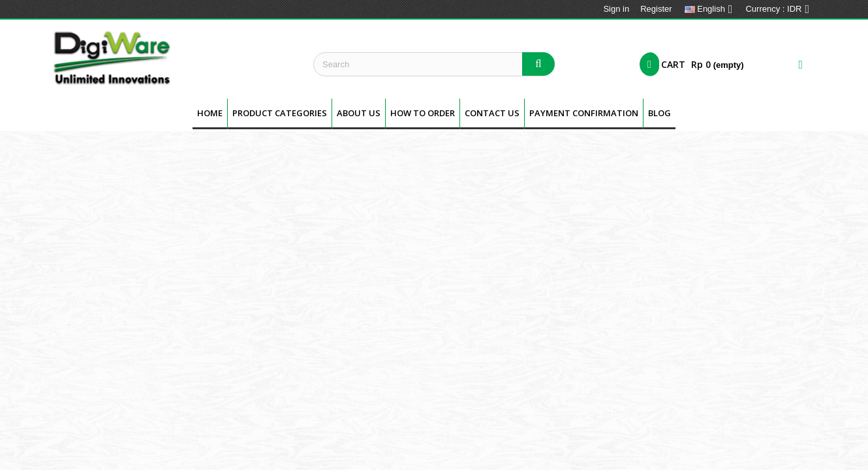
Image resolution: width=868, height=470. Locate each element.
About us (359, 113)
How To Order (423, 113)
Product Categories (280, 113)
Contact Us (492, 113)
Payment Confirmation (584, 113)
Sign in (616, 9)
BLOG (659, 113)
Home (210, 113)
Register (656, 9)
